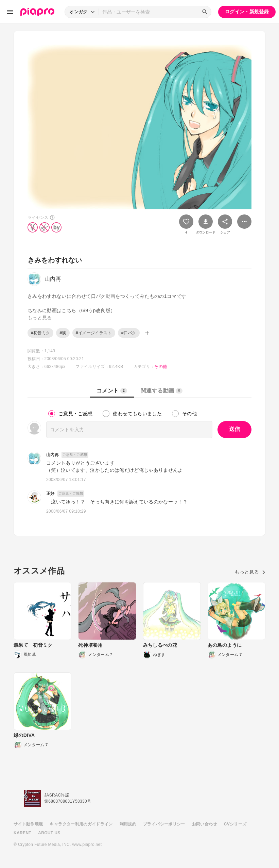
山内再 (53, 455)
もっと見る (250, 572)
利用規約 (128, 824)
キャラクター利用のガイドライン (81, 824)
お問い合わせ (205, 824)
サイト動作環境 (28, 824)
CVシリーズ (235, 824)
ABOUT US (49, 833)
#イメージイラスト (94, 333)
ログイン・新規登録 (247, 12)
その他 (161, 367)
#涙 (63, 333)
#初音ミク (40, 333)
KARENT (22, 833)
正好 (50, 494)
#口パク (129, 333)
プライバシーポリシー (164, 824)
